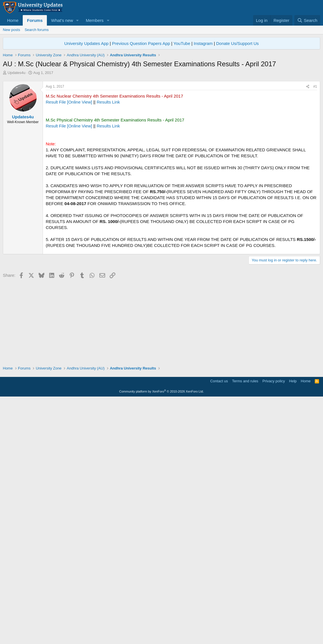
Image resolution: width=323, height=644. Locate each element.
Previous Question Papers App (141, 43)
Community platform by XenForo (162, 636)
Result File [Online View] (69, 182)
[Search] (307, 20)
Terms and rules (245, 626)
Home (13, 20)
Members (95, 20)
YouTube (182, 43)
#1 (315, 166)
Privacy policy (274, 626)
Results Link (108, 182)
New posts (12, 30)
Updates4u (17, 73)
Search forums (37, 30)
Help (293, 626)
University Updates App (86, 43)
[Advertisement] (161, 118)
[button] (78, 20)
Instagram (203, 43)
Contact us (219, 626)
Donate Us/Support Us (237, 43)
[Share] (308, 166)
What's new (62, 20)
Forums (35, 20)
